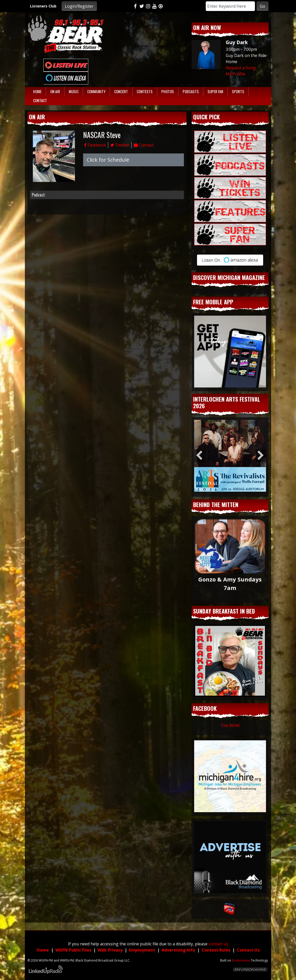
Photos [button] (168, 91)
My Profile (235, 74)
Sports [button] (238, 91)
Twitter (120, 145)
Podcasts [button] (191, 91)
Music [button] (74, 91)
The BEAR (230, 725)
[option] (230, 456)
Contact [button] (40, 100)
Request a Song (241, 68)
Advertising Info (178, 950)
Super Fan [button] (215, 91)
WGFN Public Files (73, 950)
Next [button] (261, 456)
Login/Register (79, 6)
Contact (144, 145)
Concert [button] (121, 91)
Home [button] (37, 91)
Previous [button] (199, 456)
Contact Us (248, 950)
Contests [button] (145, 91)
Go (263, 6)
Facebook (95, 145)
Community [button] (96, 91)
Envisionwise (241, 960)
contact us (218, 944)
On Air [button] (55, 91)
